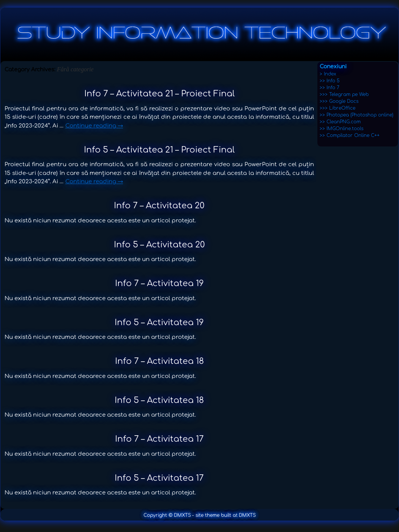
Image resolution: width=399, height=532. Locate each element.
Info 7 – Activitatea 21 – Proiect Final (159, 94)
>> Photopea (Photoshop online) (356, 115)
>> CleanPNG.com (340, 122)
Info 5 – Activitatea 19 (159, 323)
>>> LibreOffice (337, 108)
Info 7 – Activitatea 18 (159, 361)
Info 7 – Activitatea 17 (159, 439)
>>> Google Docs (339, 101)
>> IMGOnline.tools (341, 129)
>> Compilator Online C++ (350, 135)
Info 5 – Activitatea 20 (159, 245)
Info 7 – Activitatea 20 (159, 206)
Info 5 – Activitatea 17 (159, 478)
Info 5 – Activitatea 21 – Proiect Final (159, 150)
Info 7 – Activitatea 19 (159, 283)
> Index (328, 74)
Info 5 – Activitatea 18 (159, 400)
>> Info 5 (330, 81)
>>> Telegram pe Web (344, 94)
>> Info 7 (330, 88)
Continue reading (94, 126)
